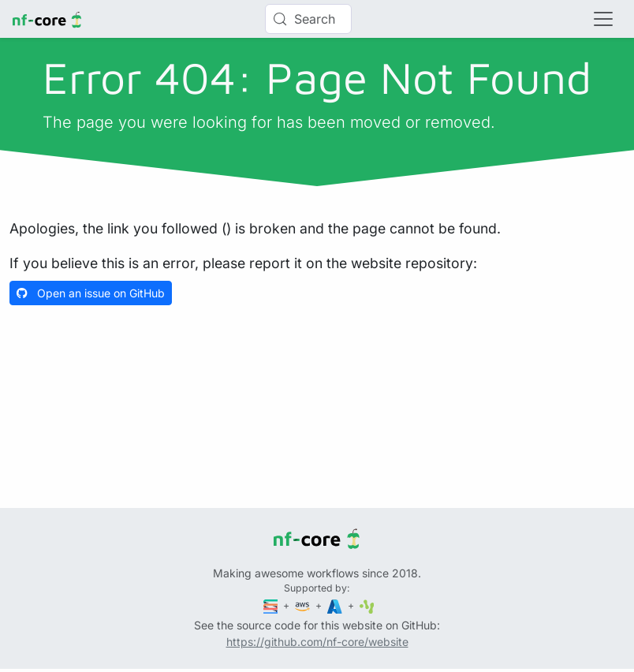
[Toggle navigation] (603, 19)
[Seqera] (272, 605)
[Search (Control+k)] (308, 19)
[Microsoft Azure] (336, 605)
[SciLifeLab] (367, 605)
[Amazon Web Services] (304, 605)
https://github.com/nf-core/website (317, 642)
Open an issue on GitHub (91, 293)
